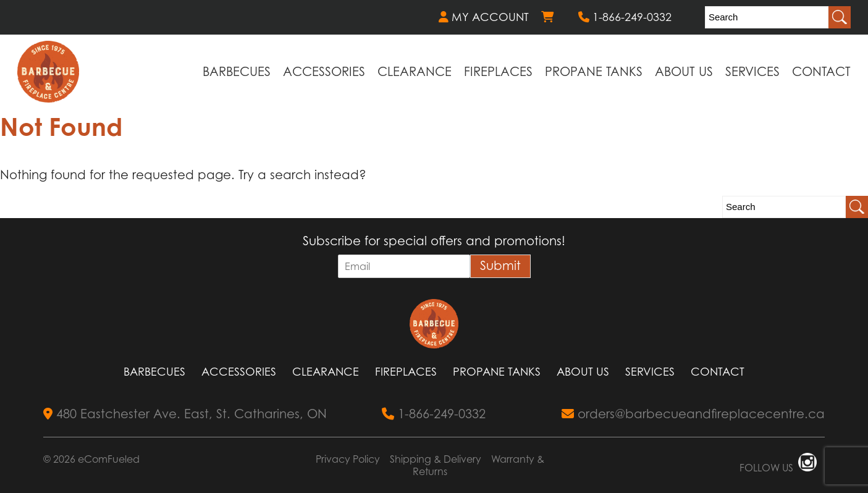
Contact (821, 72)
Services (752, 72)
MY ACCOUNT (484, 17)
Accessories (324, 72)
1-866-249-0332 (625, 17)
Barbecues (237, 72)
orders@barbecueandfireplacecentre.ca (693, 414)
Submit (500, 266)
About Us (684, 72)
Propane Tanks (594, 72)
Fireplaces (498, 72)
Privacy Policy (348, 459)
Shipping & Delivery (436, 459)
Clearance (415, 72)
